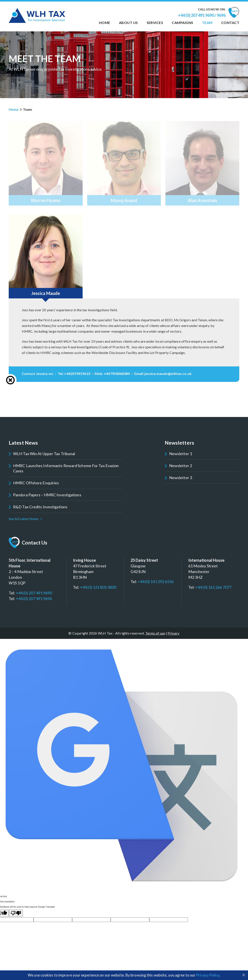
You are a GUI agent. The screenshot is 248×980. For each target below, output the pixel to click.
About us (128, 23)
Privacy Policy (208, 975)
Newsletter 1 (181, 454)
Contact (230, 23)
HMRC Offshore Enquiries (36, 483)
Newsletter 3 (181, 478)
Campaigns (182, 23)
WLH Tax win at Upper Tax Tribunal (44, 454)
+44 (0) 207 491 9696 (34, 599)
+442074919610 (77, 373)
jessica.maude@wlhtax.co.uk (168, 373)
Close (10, 380)
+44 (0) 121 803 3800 (98, 587)
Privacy (173, 633)
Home (105, 23)
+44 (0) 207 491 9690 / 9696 (202, 15)
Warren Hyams (46, 200)
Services (155, 23)
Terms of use (155, 633)
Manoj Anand (124, 200)
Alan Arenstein (202, 200)
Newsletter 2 (181, 466)
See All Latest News (24, 519)
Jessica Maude (46, 293)
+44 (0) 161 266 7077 (213, 587)
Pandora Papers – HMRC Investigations (47, 495)
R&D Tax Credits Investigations (40, 507)
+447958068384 (117, 373)
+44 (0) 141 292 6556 (156, 582)
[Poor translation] (16, 913)
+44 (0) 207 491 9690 (34, 593)
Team (207, 23)
